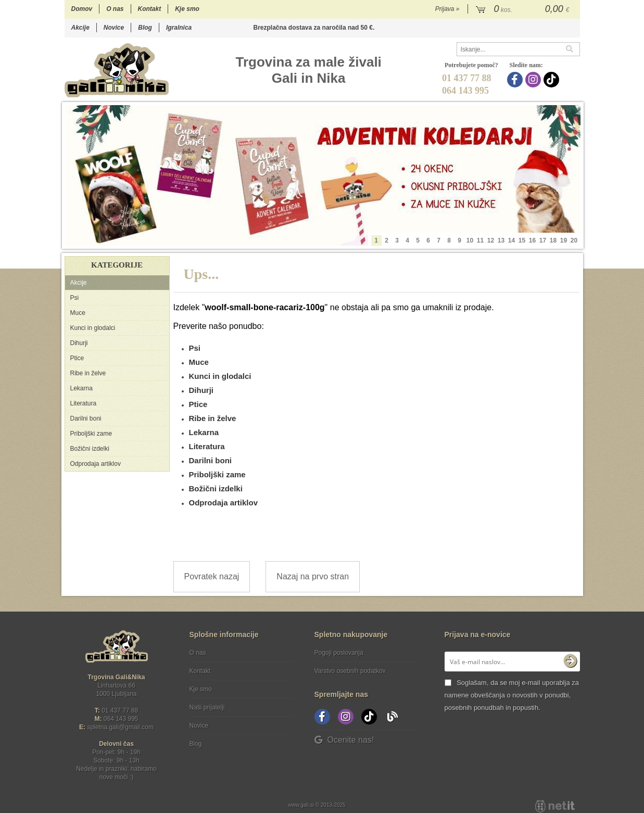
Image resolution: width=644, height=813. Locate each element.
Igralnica (179, 28)
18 (553, 240)
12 (491, 240)
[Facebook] (516, 80)
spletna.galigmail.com (120, 727)
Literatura (84, 403)
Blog (145, 28)
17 (543, 240)
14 (512, 240)
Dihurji (79, 343)
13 (501, 240)
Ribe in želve (88, 373)
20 (574, 240)
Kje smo (187, 9)
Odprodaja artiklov (96, 464)
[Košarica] (524, 9)
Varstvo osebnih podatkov (350, 671)
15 (522, 240)
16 (532, 240)
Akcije (80, 28)
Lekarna (81, 388)
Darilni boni (86, 418)
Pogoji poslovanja (339, 653)
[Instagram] (534, 80)
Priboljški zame (91, 434)
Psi (75, 298)
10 (470, 240)
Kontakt (150, 9)
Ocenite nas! (344, 740)
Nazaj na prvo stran (313, 576)
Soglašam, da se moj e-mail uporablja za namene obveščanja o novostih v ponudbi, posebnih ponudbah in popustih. (512, 695)
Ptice (77, 358)
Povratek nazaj (212, 576)
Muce (78, 313)
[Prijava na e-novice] (570, 662)
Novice (114, 28)
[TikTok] (553, 80)
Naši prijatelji (207, 707)
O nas (115, 9)
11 (480, 240)
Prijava (447, 9)
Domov (82, 9)
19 (564, 240)
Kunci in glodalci (93, 328)
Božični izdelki (90, 449)
